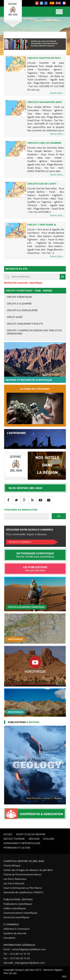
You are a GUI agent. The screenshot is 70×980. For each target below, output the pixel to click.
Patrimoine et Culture (17, 848)
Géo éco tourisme (14, 839)
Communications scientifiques (21, 913)
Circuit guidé (15, 317)
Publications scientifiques (18, 904)
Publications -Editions (18, 899)
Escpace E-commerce (20, 542)
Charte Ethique (12, 865)
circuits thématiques (19, 297)
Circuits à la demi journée (22, 310)
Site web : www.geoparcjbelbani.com (24, 963)
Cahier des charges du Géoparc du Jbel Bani (28, 870)
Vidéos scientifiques (15, 908)
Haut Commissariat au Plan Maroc (23, 888)
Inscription (10, 938)
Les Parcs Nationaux (15, 879)
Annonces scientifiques (17, 917)
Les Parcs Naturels (14, 883)
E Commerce (11, 924)
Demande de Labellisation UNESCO (23, 892)
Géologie (34, 839)
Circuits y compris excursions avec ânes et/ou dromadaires (34, 332)
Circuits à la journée (19, 304)
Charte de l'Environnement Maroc (23, 874)
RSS (64, 976)
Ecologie (49, 839)
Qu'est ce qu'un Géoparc (31, 834)
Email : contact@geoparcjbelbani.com (25, 949)
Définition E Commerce (17, 929)
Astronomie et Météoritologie (22, 843)
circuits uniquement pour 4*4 (25, 324)
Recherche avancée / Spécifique (23, 283)
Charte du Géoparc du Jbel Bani (24, 861)
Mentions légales (53, 970)
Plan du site (10, 973)
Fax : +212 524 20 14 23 (17, 958)
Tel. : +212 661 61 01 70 (17, 954)
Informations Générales (19, 945)
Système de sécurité (15, 933)
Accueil (8, 834)
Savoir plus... (57, 93)
